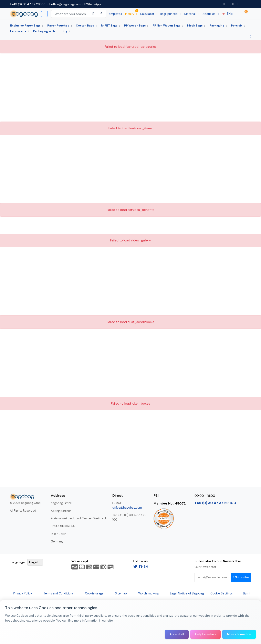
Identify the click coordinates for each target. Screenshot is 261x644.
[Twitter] (135, 567)
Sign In (247, 593)
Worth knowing (148, 593)
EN (227, 14)
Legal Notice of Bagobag (187, 593)
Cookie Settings (222, 593)
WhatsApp (93, 4)
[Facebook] (141, 567)
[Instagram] (146, 567)
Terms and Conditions (59, 593)
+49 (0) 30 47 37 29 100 (28, 4)
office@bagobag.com (65, 4)
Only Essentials (205, 634)
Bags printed (171, 14)
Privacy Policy (23, 593)
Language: (18, 562)
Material (192, 14)
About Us (211, 14)
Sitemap (121, 593)
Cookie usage (94, 593)
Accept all (177, 634)
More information (239, 634)
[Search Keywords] (70, 14)
